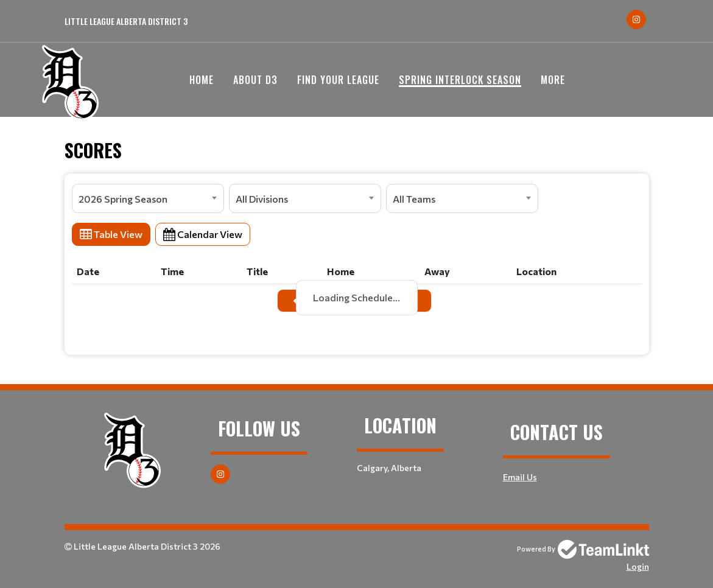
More (553, 80)
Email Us (520, 477)
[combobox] (148, 198)
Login (638, 566)
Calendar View (203, 234)
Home (202, 80)
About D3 (255, 80)
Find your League (338, 80)
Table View (111, 234)
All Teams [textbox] (414, 199)
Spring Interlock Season (460, 80)
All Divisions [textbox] (262, 199)
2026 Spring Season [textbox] (123, 199)
